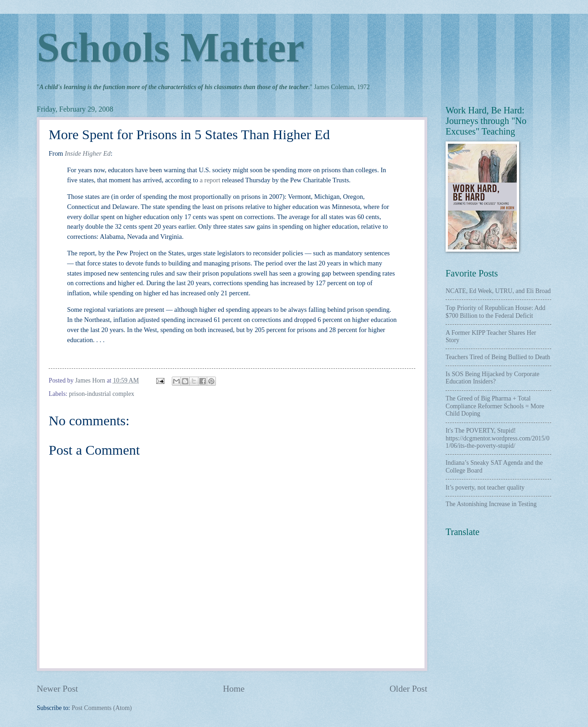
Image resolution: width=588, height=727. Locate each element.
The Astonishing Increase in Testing (491, 504)
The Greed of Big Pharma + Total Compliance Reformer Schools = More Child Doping (495, 406)
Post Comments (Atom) (102, 708)
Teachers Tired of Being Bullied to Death (498, 357)
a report (210, 180)
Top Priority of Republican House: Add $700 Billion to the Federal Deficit (495, 312)
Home (234, 689)
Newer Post (57, 689)
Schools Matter (170, 48)
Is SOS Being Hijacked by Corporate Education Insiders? (492, 378)
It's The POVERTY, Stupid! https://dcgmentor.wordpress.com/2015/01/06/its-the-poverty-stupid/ (498, 438)
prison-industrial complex (102, 394)
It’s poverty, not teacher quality (485, 487)
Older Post (408, 689)
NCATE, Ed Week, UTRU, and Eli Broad (498, 291)
